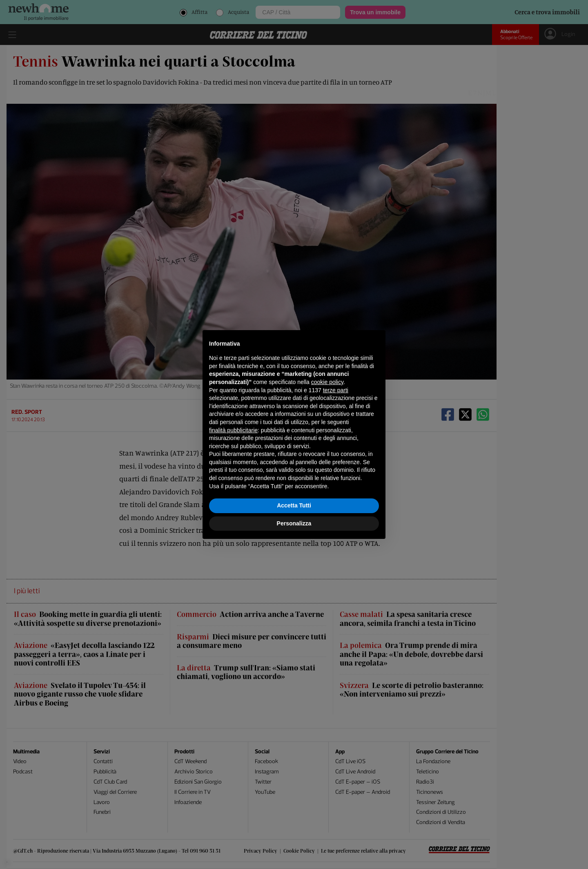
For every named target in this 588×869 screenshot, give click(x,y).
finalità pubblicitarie (233, 430)
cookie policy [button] (327, 382)
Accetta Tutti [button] (294, 505)
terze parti (336, 390)
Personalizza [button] (294, 523)
